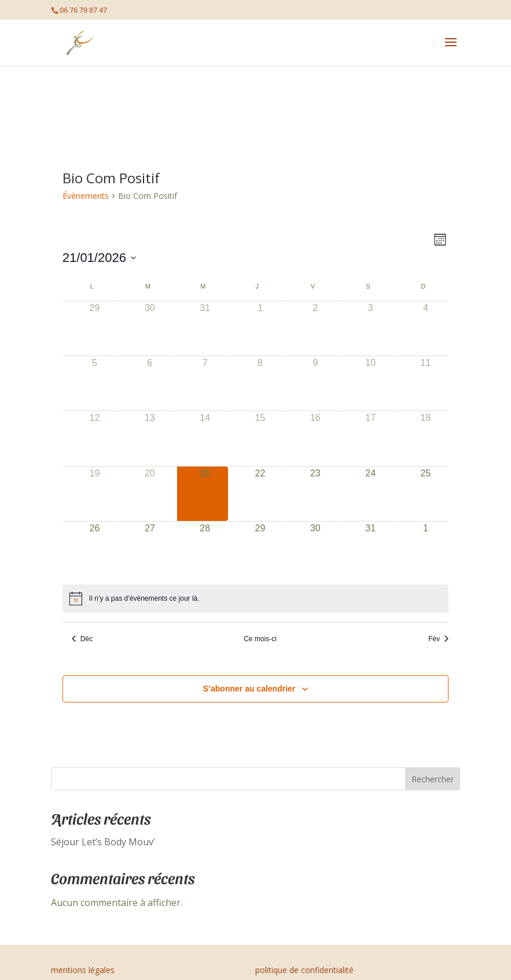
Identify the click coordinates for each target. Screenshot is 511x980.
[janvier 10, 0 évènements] (371, 383)
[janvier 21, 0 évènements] (205, 494)
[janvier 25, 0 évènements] (426, 494)
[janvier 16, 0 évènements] (315, 438)
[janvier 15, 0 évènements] (260, 438)
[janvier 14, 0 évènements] (205, 438)
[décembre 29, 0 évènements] (95, 328)
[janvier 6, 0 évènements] (150, 383)
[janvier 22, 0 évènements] (260, 494)
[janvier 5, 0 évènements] (95, 383)
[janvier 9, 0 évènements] (315, 383)
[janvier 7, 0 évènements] (205, 383)
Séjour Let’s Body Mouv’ (103, 842)
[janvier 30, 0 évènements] (315, 549)
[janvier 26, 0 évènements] (95, 549)
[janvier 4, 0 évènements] (426, 328)
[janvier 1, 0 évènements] (260, 328)
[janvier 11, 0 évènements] (426, 383)
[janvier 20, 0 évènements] (150, 494)
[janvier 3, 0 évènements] (371, 328)
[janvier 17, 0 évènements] (371, 438)
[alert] (255, 598)
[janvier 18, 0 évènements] (426, 438)
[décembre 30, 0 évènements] (150, 328)
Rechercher (433, 779)
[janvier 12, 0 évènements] (95, 438)
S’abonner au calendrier (249, 689)
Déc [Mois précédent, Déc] (82, 639)
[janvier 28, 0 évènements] (205, 549)
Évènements (86, 196)
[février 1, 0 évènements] (426, 549)
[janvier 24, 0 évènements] (371, 494)
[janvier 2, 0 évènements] (315, 328)
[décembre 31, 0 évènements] (205, 328)
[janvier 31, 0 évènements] (371, 549)
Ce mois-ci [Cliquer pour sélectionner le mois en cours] (260, 639)
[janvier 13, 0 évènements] (150, 438)
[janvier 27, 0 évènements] (150, 549)
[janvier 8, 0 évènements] (260, 383)
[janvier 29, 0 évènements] (260, 549)
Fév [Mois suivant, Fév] (438, 639)
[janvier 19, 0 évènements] (95, 494)
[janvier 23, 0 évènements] (315, 494)
